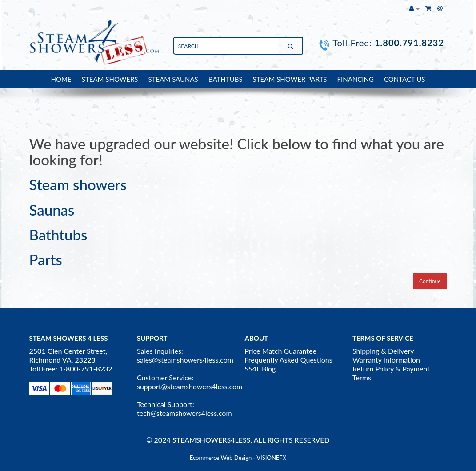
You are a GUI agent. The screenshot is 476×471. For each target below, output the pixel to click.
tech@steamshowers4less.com (184, 413)
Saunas (52, 210)
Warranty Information (386, 360)
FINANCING (356, 79)
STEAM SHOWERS (110, 79)
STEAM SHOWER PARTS (290, 79)
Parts (46, 259)
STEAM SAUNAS (173, 79)
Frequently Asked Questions (289, 360)
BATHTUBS (226, 79)
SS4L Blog (260, 369)
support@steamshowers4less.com (190, 386)
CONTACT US (404, 79)
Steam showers (78, 184)
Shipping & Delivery (383, 351)
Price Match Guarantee (281, 351)
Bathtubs (58, 235)
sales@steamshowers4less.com (185, 360)
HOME (61, 79)
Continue (430, 281)
